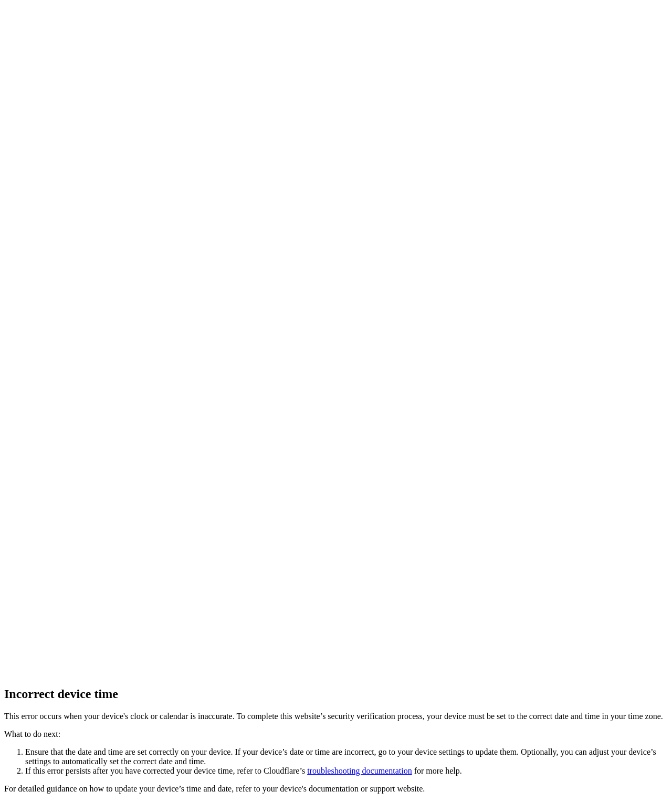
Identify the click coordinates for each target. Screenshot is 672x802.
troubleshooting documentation (360, 771)
